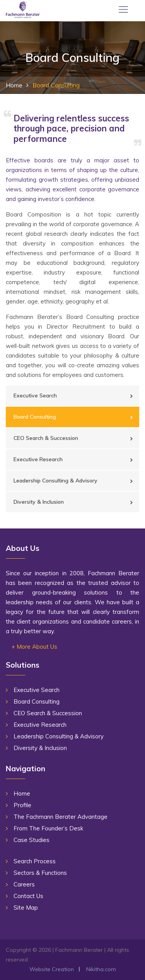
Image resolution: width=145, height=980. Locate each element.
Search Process (35, 861)
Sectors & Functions (40, 873)
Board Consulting (35, 417)
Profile (22, 805)
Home (14, 85)
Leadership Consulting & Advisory (55, 481)
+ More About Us (34, 647)
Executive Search (35, 395)
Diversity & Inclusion (39, 502)
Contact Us (28, 896)
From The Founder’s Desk (48, 828)
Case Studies (32, 840)
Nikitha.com (101, 969)
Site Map (26, 908)
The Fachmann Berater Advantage (61, 817)
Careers (24, 884)
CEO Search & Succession (46, 438)
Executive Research (38, 459)
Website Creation (52, 969)
